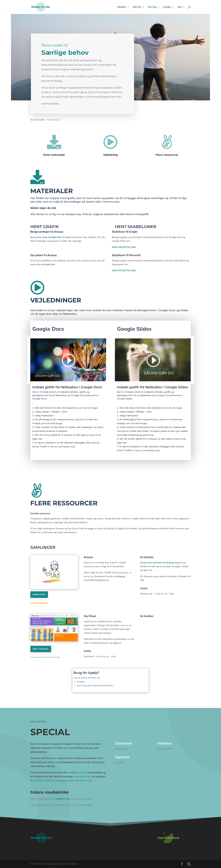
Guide (167, 7)
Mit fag (152, 7)
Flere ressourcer (167, 155)
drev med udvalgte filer (49, 237)
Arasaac (39, 594)
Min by (137, 7)
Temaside (54, 120)
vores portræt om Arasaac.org (163, 562)
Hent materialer (54, 155)
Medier (122, 7)
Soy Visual (41, 649)
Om (180, 7)
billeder (92, 678)
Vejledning (110, 155)
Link (172, 593)
